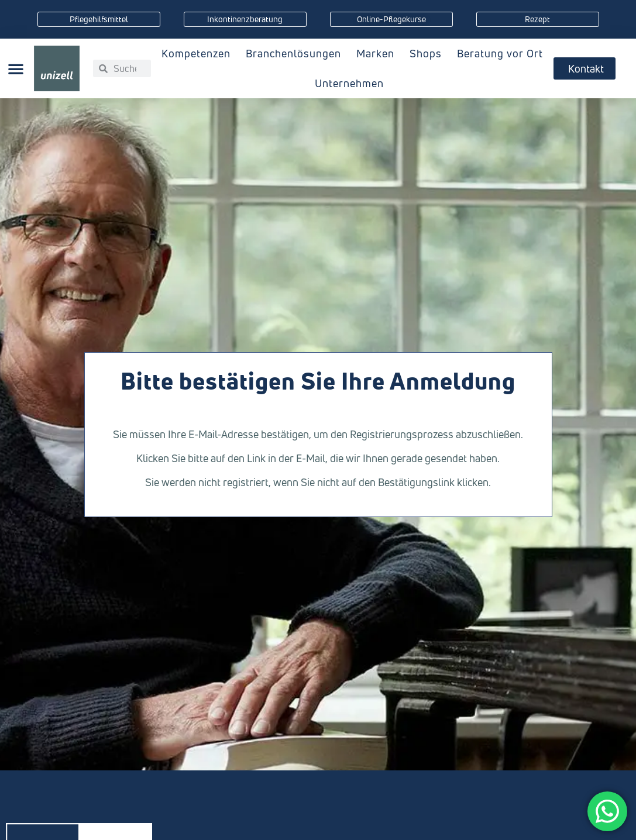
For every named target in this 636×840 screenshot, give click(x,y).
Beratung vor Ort (500, 53)
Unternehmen (352, 83)
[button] (16, 68)
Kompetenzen (199, 53)
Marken (378, 53)
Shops (429, 53)
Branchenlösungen (296, 53)
